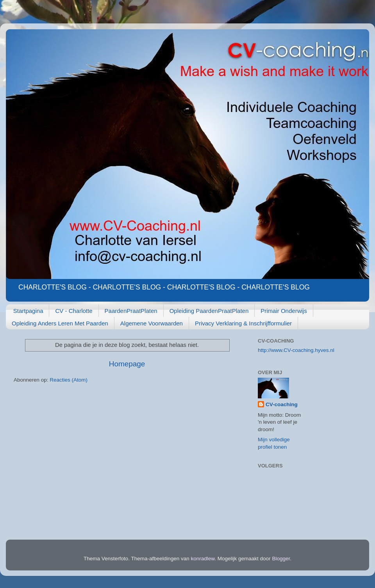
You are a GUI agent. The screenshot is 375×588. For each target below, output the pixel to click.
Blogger (281, 559)
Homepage (127, 364)
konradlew (203, 559)
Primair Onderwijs (284, 311)
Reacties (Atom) (69, 380)
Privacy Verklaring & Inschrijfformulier (243, 323)
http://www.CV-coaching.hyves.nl (296, 350)
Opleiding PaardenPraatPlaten (209, 311)
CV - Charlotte (74, 311)
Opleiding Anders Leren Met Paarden (60, 323)
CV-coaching (282, 404)
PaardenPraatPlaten (131, 311)
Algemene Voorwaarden (152, 323)
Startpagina (28, 311)
